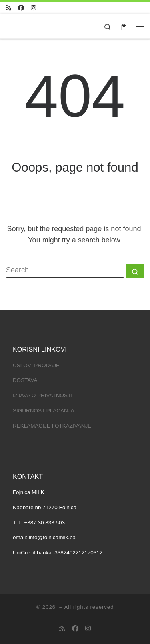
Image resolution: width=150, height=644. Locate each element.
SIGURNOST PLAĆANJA (44, 411)
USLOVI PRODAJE (36, 365)
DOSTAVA (25, 380)
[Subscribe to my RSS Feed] (9, 8)
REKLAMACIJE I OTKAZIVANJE (52, 426)
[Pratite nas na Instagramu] (33, 8)
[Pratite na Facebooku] (21, 8)
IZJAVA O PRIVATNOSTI (43, 395)
